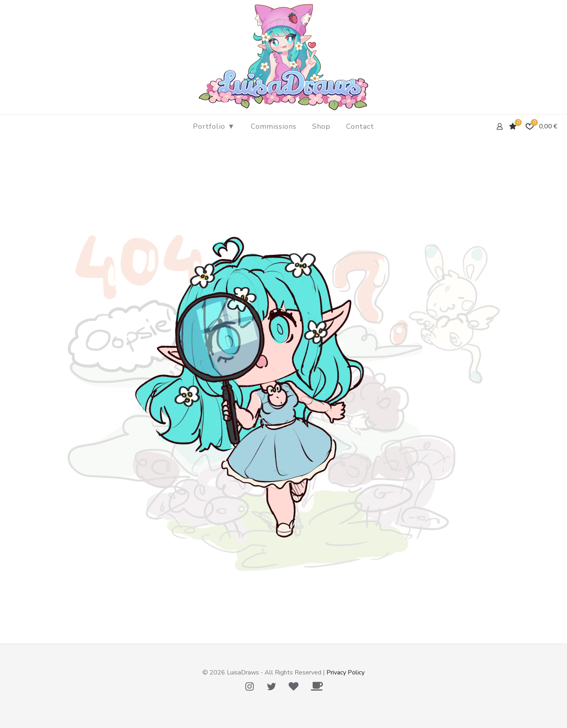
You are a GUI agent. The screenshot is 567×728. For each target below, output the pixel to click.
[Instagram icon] (249, 687)
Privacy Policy (346, 672)
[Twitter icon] (271, 687)
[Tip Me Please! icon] (293, 687)
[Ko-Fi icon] (317, 687)
